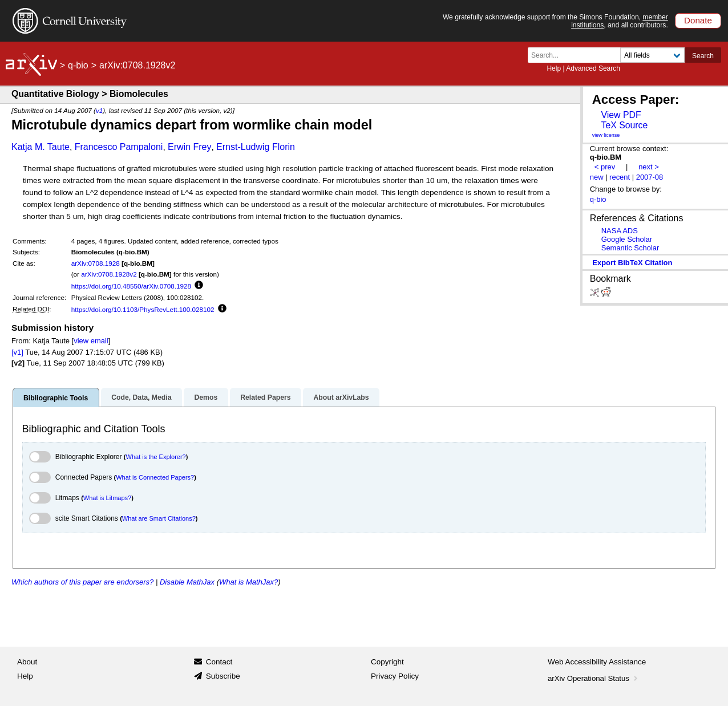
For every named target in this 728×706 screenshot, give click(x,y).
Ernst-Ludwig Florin (256, 147)
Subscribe (223, 676)
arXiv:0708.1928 (96, 263)
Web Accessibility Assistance (597, 662)
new (597, 177)
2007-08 (650, 177)
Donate (698, 20)
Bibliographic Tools (56, 398)
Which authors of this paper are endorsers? (82, 582)
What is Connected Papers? (155, 477)
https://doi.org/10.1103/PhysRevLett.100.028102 (143, 309)
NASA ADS (620, 231)
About (27, 662)
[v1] (17, 352)
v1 (99, 110)
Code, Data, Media (141, 397)
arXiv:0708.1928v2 (109, 274)
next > (649, 167)
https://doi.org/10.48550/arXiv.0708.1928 (131, 286)
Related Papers (265, 397)
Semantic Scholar (630, 248)
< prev (605, 167)
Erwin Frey (189, 147)
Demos (206, 397)
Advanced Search (593, 68)
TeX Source (624, 125)
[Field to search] (652, 55)
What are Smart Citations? (159, 518)
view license (606, 135)
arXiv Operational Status (594, 678)
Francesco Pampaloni (119, 147)
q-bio (78, 65)
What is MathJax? (248, 582)
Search (703, 56)
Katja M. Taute (41, 147)
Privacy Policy (395, 676)
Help (554, 68)
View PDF (621, 115)
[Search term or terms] (577, 55)
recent (620, 177)
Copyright (387, 662)
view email (91, 341)
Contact (219, 662)
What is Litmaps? (107, 498)
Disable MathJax (187, 582)
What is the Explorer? (156, 457)
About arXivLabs (341, 397)
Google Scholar (627, 239)
